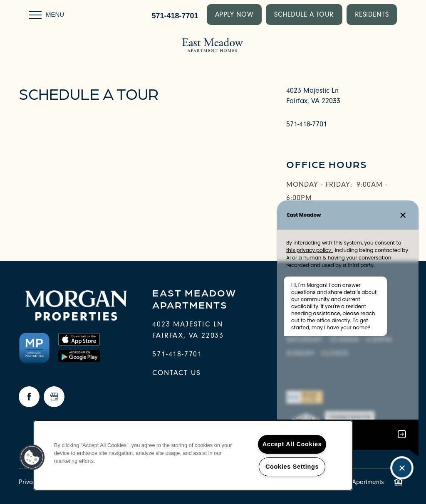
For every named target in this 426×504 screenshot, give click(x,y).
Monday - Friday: (319, 184)
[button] (234, 15)
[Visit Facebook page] (29, 397)
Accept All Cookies (292, 444)
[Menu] (47, 15)
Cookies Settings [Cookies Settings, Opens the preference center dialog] (292, 467)
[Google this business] (54, 397)
